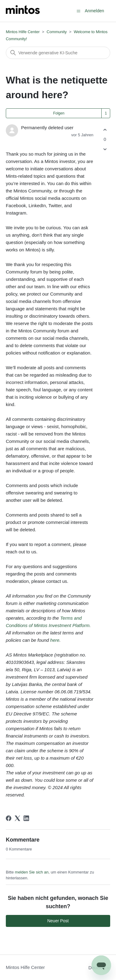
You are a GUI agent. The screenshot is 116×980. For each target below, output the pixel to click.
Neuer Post (58, 921)
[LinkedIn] (26, 818)
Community (57, 32)
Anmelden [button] (94, 11)
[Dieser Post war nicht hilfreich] (105, 149)
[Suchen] (58, 53)
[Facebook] (9, 818)
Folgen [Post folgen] (59, 113)
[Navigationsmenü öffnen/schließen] (79, 11)
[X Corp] (17, 818)
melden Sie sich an (32, 872)
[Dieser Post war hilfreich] (105, 130)
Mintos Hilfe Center (23, 32)
